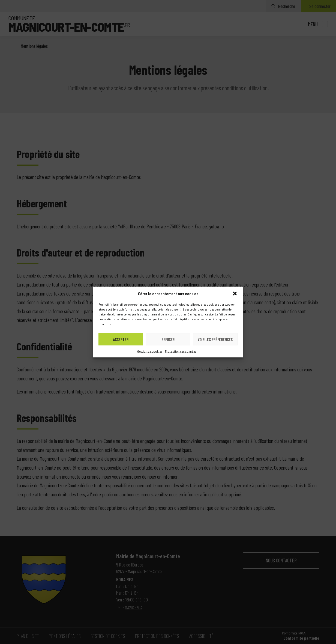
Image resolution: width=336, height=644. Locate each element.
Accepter (121, 339)
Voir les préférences (215, 339)
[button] (235, 294)
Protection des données (181, 351)
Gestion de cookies (150, 351)
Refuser (168, 339)
